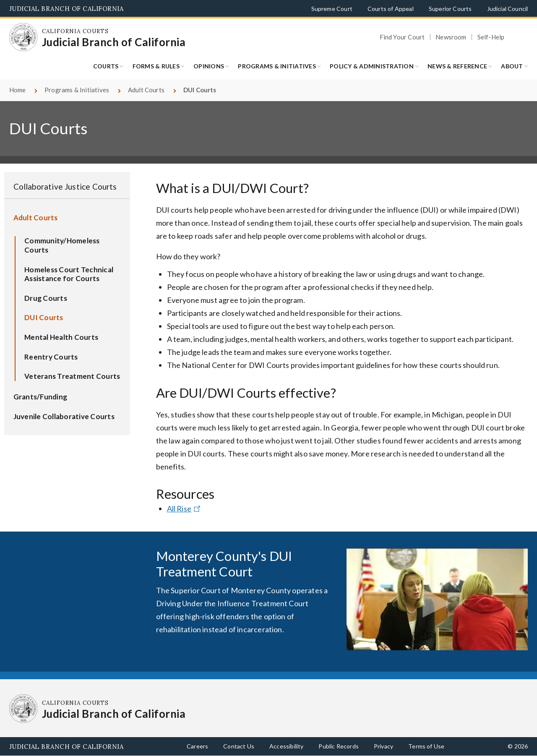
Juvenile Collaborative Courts (64, 416)
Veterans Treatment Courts (72, 376)
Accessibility (286, 746)
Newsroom (451, 37)
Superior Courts (450, 9)
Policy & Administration (372, 66)
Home (18, 90)
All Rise (185, 508)
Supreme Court (332, 9)
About (512, 66)
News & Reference (457, 66)
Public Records (339, 746)
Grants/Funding (40, 397)
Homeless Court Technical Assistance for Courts (69, 274)
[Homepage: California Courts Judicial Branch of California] (23, 37)
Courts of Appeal (391, 9)
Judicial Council (508, 9)
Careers (197, 746)
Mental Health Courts (61, 337)
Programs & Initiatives (277, 66)
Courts (106, 66)
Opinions (209, 66)
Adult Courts (146, 90)
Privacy (383, 746)
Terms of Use (426, 746)
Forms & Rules (156, 66)
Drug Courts (46, 298)
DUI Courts (44, 317)
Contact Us (239, 746)
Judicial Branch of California (66, 9)
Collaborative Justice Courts (65, 186)
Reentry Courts (51, 357)
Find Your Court (402, 37)
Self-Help (491, 37)
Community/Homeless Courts (62, 245)
